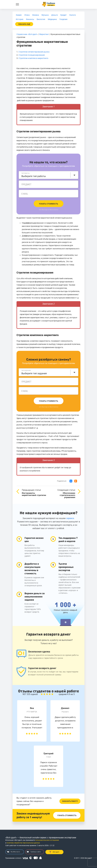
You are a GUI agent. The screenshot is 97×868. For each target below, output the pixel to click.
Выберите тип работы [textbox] (34, 176)
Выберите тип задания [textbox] (34, 373)
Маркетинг (44, 34)
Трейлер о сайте (34, 852)
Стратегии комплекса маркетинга (33, 58)
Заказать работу (70, 801)
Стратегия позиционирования (32, 55)
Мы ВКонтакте (13, 852)
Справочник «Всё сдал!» (27, 34)
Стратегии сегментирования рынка (34, 52)
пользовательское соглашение (47, 840)
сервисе (70, 518)
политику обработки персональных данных (23, 843)
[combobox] (48, 175)
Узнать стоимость (48, 204)
